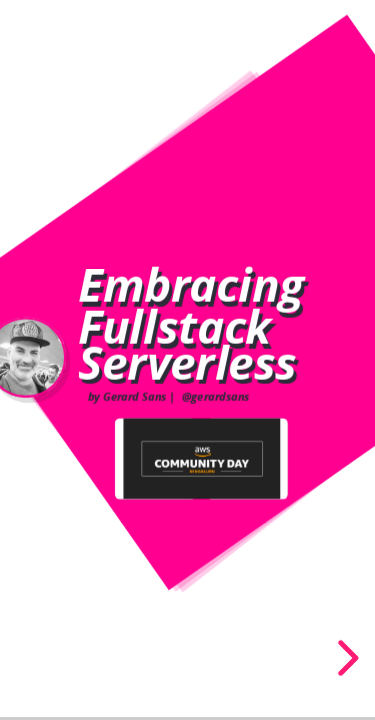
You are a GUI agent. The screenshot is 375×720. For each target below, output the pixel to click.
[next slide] (345, 658)
